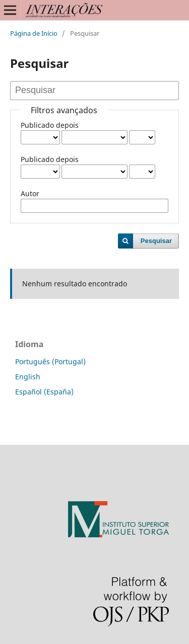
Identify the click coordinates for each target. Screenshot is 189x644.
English (28, 377)
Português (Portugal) (50, 361)
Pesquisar (156, 241)
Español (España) (44, 392)
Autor (30, 193)
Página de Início (34, 33)
